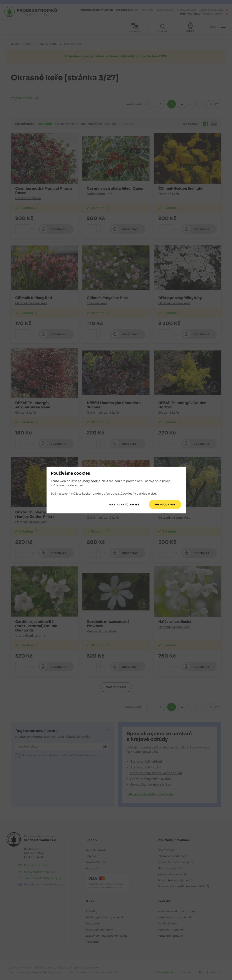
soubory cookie (89, 481)
